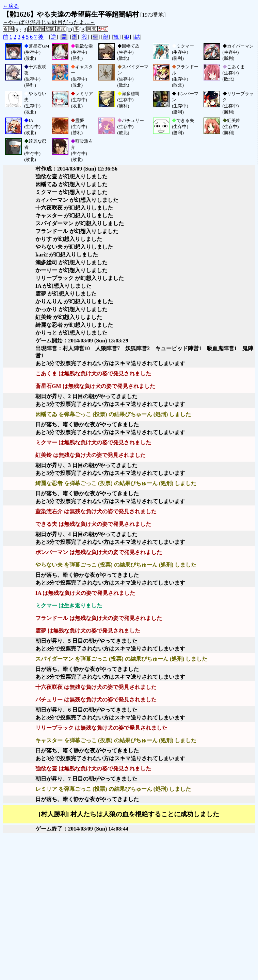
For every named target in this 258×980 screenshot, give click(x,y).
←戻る (11, 6)
